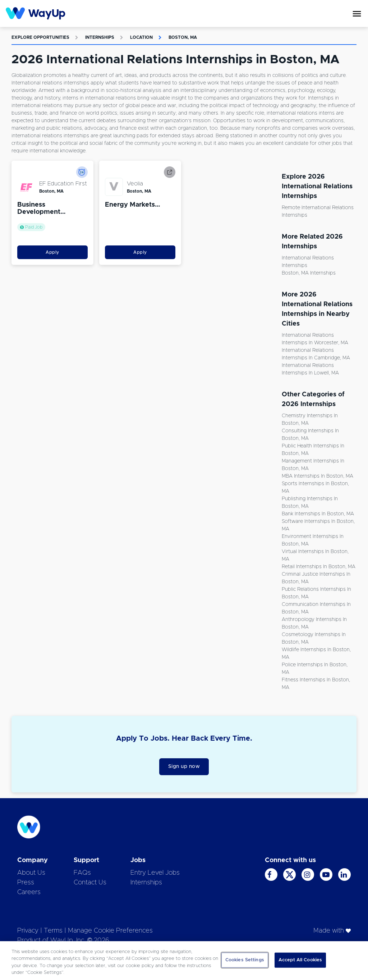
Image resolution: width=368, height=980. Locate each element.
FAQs (82, 873)
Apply (52, 252)
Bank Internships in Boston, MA (318, 514)
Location (141, 37)
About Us (31, 873)
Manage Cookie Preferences (110, 931)
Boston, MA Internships (309, 273)
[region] (184, 961)
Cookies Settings (245, 960)
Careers (29, 892)
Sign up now (184, 767)
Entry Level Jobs (155, 873)
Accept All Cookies (300, 960)
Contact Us (90, 883)
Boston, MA (183, 37)
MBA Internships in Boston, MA (318, 476)
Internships (100, 37)
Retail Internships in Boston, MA (319, 567)
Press (26, 883)
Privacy (28, 931)
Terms (53, 931)
